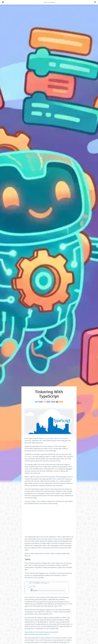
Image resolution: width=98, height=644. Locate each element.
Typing (27, 559)
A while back (60, 479)
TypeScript (39, 443)
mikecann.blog (49, 2)
